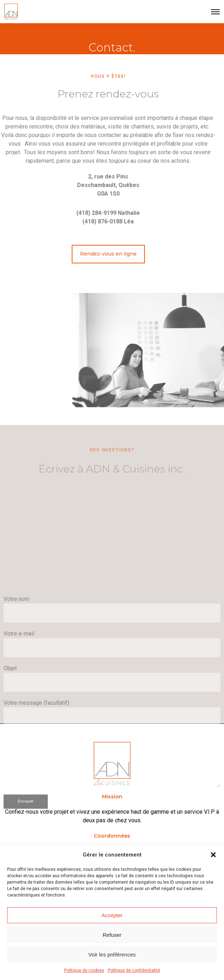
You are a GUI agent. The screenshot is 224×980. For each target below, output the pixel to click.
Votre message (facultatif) (112, 835)
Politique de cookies (84, 970)
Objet (112, 770)
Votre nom (112, 701)
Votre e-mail (112, 735)
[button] (213, 855)
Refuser (112, 935)
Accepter (112, 915)
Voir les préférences (112, 954)
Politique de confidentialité (134, 970)
